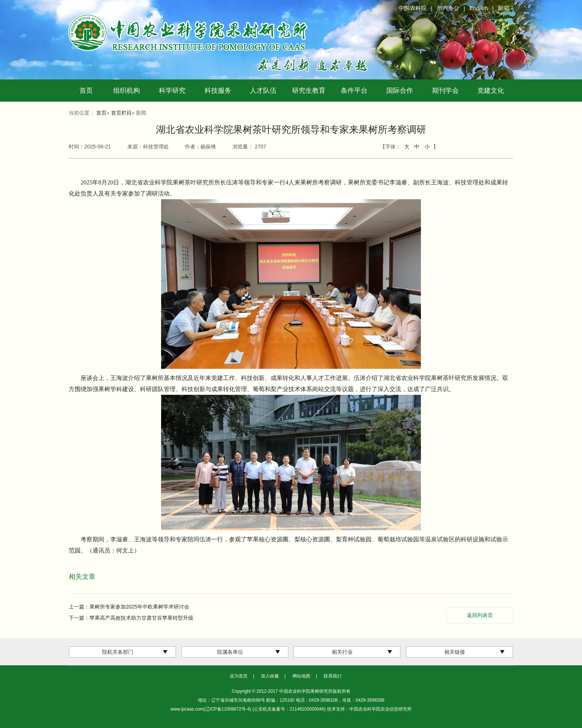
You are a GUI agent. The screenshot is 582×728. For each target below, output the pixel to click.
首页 (86, 91)
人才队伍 (263, 91)
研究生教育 (309, 91)
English (479, 8)
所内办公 (448, 8)
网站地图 (301, 676)
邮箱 (504, 8)
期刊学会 (445, 91)
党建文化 (491, 91)
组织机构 (127, 91)
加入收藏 (270, 676)
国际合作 (400, 91)
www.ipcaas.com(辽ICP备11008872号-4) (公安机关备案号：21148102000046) (249, 709)
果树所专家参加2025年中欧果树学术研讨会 (139, 607)
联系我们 (333, 676)
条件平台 (354, 91)
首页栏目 (121, 113)
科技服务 (218, 91)
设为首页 (239, 676)
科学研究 (172, 91)
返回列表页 (480, 615)
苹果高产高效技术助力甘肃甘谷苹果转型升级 (141, 618)
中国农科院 (413, 8)
